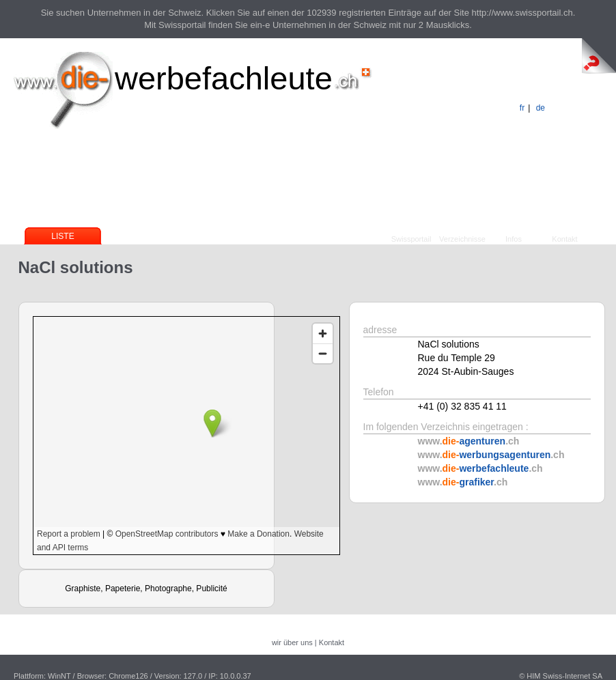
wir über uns (292, 642)
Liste (62, 236)
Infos (514, 239)
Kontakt (564, 239)
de (541, 108)
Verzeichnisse (462, 239)
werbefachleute (224, 78)
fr (522, 108)
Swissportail (411, 239)
